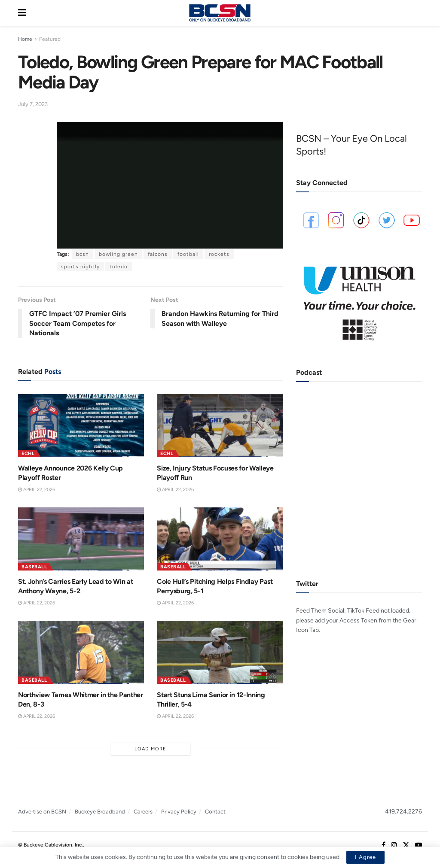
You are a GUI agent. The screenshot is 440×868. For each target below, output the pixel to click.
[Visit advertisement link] (359, 300)
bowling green (118, 254)
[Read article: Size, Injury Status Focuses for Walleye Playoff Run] (220, 426)
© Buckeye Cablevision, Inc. (50, 845)
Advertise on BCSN (42, 812)
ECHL (28, 454)
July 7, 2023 (33, 104)
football (188, 254)
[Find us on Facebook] (383, 845)
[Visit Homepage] (220, 13)
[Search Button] (418, 13)
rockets (219, 254)
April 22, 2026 (37, 490)
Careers (143, 812)
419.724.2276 (403, 812)
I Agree (365, 857)
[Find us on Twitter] (406, 845)
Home (25, 39)
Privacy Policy (179, 812)
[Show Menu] (22, 13)
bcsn (82, 254)
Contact (215, 812)
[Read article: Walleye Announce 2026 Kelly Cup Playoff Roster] (81, 426)
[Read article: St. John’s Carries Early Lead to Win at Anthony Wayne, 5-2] (81, 539)
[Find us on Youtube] (419, 845)
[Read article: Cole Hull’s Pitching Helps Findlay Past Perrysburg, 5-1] (220, 539)
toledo (119, 267)
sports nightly (80, 267)
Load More (150, 749)
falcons (158, 254)
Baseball (34, 567)
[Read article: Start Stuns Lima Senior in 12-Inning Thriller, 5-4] (220, 652)
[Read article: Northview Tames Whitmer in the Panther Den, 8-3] (81, 652)
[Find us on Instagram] (394, 845)
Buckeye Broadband (100, 812)
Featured (50, 39)
